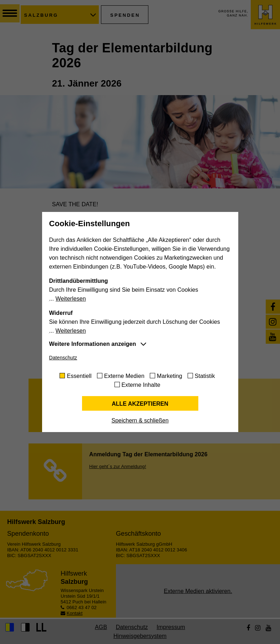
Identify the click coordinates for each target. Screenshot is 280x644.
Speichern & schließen (140, 420)
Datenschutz (63, 358)
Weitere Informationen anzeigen (93, 344)
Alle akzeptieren (140, 404)
